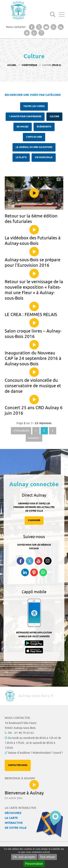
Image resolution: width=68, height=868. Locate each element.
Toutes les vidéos (34, 106)
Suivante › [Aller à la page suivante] (34, 438)
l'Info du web (34, 137)
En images (23, 127)
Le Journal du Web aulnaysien (34, 147)
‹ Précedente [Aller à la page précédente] (21, 431)
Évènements (44, 127)
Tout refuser (48, 857)
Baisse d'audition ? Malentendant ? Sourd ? (36, 753)
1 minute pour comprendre (25, 117)
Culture (54, 117)
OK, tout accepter (24, 857)
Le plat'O (21, 157)
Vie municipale (44, 157)
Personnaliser (34, 864)
